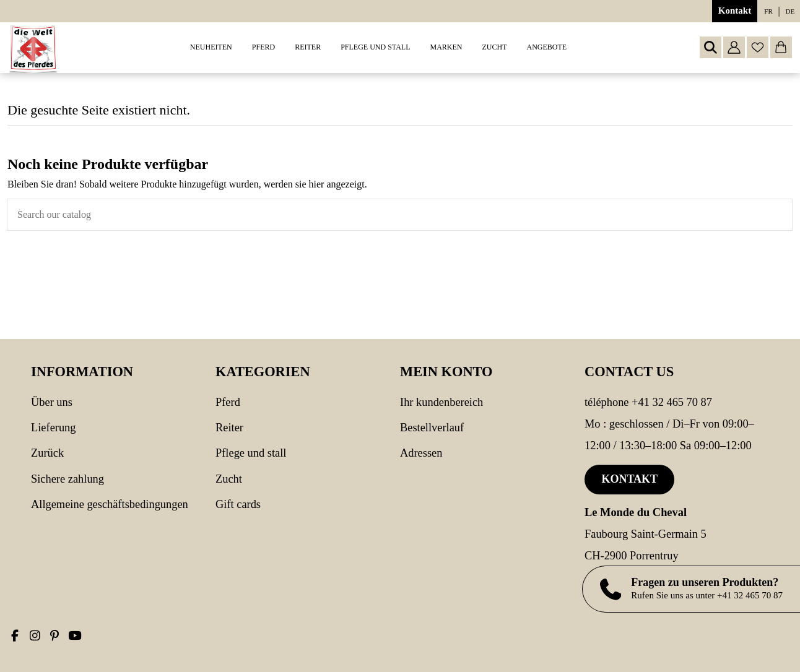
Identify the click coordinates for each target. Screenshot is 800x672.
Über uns (52, 402)
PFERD (228, 402)
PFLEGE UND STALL (251, 453)
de (790, 11)
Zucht (229, 479)
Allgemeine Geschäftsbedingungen (110, 504)
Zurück (47, 453)
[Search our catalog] (783, 215)
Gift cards (238, 504)
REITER (229, 428)
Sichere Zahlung (67, 479)
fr (768, 11)
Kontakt (735, 11)
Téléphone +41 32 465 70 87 (648, 402)
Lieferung (54, 428)
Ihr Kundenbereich (441, 402)
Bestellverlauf (432, 428)
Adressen (421, 453)
